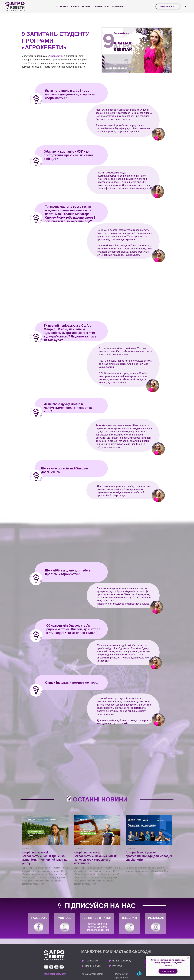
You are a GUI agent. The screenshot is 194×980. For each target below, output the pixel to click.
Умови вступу (92, 966)
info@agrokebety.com (97, 930)
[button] (168, 6)
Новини (74, 7)
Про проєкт (61, 7)
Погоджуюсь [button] (168, 971)
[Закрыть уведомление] (188, 958)
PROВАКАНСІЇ (118, 7)
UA (186, 7)
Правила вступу (120, 961)
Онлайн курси (101, 7)
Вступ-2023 (87, 7)
